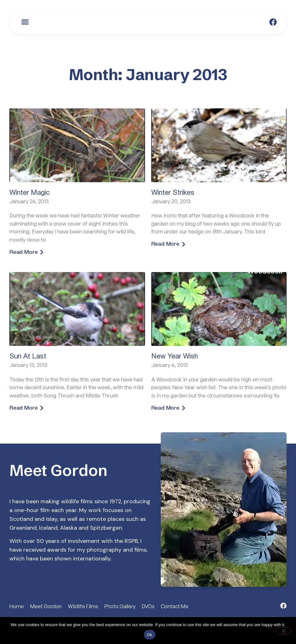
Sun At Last (28, 357)
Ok (150, 635)
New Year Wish (175, 357)
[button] (25, 22)
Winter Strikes (173, 193)
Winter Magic (30, 193)
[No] (283, 631)
